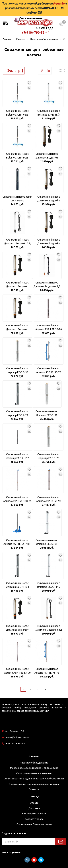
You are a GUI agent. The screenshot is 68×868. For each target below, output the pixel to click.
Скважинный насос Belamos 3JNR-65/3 (17, 113)
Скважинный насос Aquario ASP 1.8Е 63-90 (17, 671)
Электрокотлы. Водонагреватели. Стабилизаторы (34, 779)
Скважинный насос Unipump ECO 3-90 (47, 413)
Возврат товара (34, 819)
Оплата (34, 803)
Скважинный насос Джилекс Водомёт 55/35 (47, 156)
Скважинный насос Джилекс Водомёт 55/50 (49, 242)
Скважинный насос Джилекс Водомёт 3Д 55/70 (47, 285)
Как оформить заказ (34, 813)
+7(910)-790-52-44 (34, 32)
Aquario (59, 3)
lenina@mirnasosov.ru (17, 737)
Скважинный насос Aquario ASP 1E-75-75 (47, 671)
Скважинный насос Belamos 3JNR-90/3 (17, 156)
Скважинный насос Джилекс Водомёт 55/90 (17, 628)
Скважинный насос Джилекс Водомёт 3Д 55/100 (49, 628)
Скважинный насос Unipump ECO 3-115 (49, 585)
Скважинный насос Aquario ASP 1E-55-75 (49, 370)
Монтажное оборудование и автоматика (34, 768)
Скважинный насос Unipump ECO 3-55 (17, 370)
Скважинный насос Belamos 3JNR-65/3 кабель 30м (49, 113)
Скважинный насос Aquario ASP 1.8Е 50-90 (49, 327)
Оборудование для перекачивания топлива (34, 784)
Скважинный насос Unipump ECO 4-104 (17, 585)
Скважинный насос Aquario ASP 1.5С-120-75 (17, 499)
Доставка (34, 808)
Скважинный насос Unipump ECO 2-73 (17, 413)
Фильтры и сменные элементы (34, 773)
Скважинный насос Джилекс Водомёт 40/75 (17, 285)
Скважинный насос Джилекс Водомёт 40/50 (49, 199)
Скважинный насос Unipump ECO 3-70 (49, 456)
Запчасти (34, 789)
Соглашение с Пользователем (34, 824)
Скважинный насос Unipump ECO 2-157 (17, 456)
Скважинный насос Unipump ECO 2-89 (47, 542)
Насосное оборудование (34, 763)
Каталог (34, 756)
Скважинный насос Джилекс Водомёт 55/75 (17, 328)
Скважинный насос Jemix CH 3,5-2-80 (17, 199)
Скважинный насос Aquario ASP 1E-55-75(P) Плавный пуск (17, 542)
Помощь (34, 796)
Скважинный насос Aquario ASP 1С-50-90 (49, 499)
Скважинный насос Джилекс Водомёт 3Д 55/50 (17, 242)
